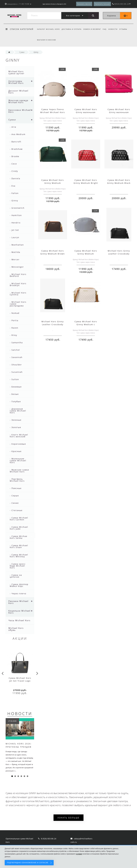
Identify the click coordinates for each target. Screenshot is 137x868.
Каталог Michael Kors (48, 29)
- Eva (13, 186)
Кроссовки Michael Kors (20, 111)
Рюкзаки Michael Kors (18, 602)
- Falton (14, 193)
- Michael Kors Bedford (18, 275)
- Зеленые (16, 420)
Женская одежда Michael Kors (18, 101)
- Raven (14, 328)
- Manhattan (17, 245)
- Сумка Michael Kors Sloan (19, 546)
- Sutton (14, 379)
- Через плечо (18, 594)
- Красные (16, 451)
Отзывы (125, 29)
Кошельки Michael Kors (19, 612)
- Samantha (16, 343)
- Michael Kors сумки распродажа (18, 304)
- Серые (14, 496)
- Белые (14, 394)
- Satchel (15, 350)
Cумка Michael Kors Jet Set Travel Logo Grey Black (20, 681)
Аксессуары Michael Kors (16, 82)
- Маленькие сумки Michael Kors (18, 461)
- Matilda (15, 252)
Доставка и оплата (72, 29)
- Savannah (16, 357)
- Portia (14, 320)
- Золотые (15, 427)
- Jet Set (14, 230)
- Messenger (17, 267)
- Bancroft (16, 142)
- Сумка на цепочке (16, 576)
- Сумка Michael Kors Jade (19, 528)
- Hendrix (15, 223)
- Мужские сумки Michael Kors (19, 471)
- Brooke (15, 156)
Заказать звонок (84, 4)
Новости (115, 29)
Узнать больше (68, 818)
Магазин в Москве (47, 40)
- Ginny (14, 201)
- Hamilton (16, 215)
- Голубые (15, 401)
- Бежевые (16, 387)
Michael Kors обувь (16, 629)
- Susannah (16, 372)
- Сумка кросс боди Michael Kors (18, 566)
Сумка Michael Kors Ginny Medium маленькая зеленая (53, 183)
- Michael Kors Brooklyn (18, 284)
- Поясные (16, 488)
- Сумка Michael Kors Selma (19, 537)
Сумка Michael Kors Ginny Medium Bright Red (86, 183)
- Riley (13, 335)
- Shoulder (16, 365)
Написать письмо (102, 4)
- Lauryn (15, 237)
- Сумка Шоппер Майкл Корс (19, 585)
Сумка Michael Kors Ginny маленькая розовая (119, 112)
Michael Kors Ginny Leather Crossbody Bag (119, 254)
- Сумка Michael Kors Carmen (19, 519)
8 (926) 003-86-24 (49, 839)
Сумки (12, 120)
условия (79, 854)
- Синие (14, 503)
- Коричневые (18, 444)
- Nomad (15, 313)
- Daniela (15, 178)
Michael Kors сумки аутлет (16, 72)
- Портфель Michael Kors (17, 480)
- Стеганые (16, 510)
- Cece (13, 164)
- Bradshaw (16, 149)
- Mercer (15, 259)
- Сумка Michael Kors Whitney (19, 556)
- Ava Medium (18, 134)
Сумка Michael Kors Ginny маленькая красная (86, 112)
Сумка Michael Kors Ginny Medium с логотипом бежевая (86, 324)
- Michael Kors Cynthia (18, 294)
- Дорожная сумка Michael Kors (18, 411)
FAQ (106, 29)
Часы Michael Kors (19, 620)
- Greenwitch (17, 208)
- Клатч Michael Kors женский (19, 436)
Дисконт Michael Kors (18, 92)
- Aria (13, 127)
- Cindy (14, 171)
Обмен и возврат (93, 29)
